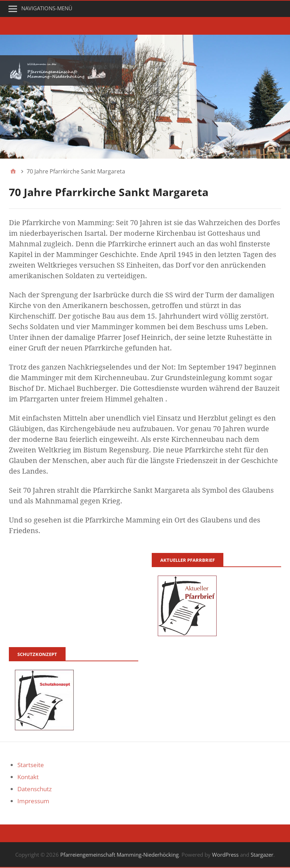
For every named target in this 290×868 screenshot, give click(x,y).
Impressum (33, 801)
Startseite (31, 765)
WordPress (225, 855)
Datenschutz (35, 789)
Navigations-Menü (47, 8)
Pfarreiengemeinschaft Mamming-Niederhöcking (119, 855)
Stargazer (262, 855)
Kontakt (28, 777)
